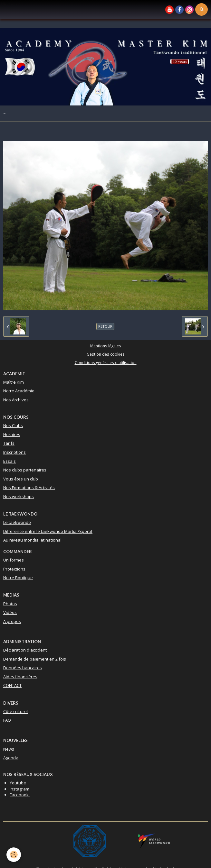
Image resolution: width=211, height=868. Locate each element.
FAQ (7, 720)
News (9, 749)
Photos (10, 604)
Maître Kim (14, 382)
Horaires (12, 434)
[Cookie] (14, 855)
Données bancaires (23, 668)
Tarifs (9, 443)
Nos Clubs (13, 425)
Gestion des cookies (106, 354)
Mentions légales (106, 346)
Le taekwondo (17, 522)
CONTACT (12, 685)
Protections (14, 569)
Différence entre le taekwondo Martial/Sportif (48, 531)
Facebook (20, 795)
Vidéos (10, 612)
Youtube (18, 783)
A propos (12, 621)
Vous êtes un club (21, 479)
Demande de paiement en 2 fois (35, 659)
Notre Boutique (18, 578)
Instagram (19, 789)
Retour (105, 326)
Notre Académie (19, 391)
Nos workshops (19, 497)
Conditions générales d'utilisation (106, 362)
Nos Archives (16, 400)
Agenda (11, 758)
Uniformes (14, 560)
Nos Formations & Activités (29, 488)
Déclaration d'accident (25, 650)
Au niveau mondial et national (32, 540)
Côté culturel (15, 711)
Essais (10, 461)
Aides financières (20, 677)
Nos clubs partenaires (25, 470)
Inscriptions (14, 452)
